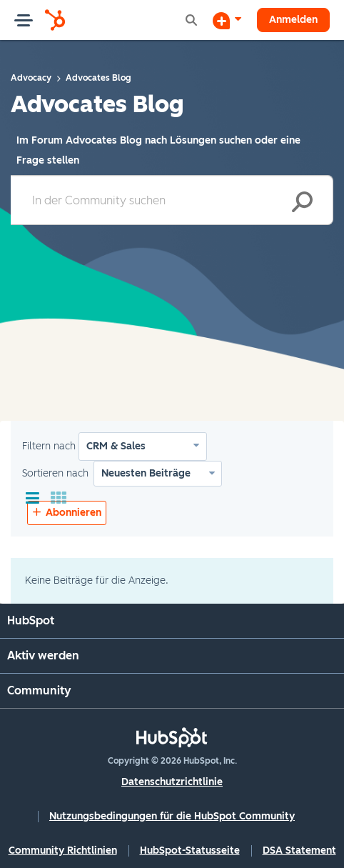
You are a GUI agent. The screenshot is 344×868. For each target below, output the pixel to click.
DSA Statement (299, 850)
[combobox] (172, 200)
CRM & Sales (116, 446)
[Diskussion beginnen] (227, 20)
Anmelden (293, 20)
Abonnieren (74, 513)
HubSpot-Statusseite (190, 850)
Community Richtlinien (63, 850)
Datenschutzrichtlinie (172, 782)
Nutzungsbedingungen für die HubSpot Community (172, 816)
